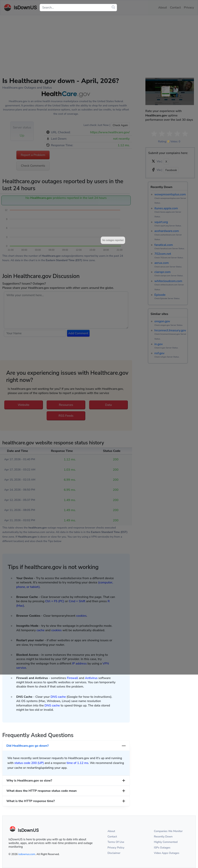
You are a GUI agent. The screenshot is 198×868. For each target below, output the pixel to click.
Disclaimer (114, 853)
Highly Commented (166, 842)
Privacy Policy (116, 848)
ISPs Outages (162, 848)
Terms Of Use (116, 842)
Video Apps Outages (167, 853)
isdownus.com (27, 854)
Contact (112, 837)
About (111, 831)
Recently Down (163, 837)
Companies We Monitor (168, 831)
